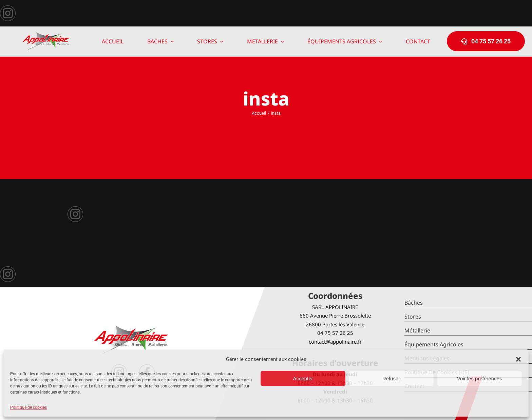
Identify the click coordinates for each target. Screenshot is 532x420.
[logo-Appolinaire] (46, 34)
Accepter (303, 378)
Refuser (391, 378)
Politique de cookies (28, 407)
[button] (518, 359)
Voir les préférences (480, 378)
